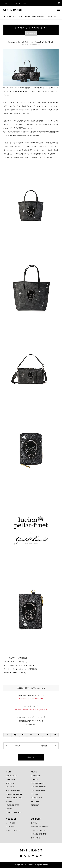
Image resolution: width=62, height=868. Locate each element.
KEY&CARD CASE (13, 805)
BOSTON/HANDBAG (13, 791)
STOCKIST (35, 805)
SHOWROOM (36, 776)
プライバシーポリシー (39, 830)
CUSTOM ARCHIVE (38, 791)
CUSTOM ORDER (37, 783)
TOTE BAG (10, 783)
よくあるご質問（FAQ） (39, 834)
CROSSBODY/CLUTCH (14, 794)
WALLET (9, 802)
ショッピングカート (13, 830)
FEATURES (35, 802)
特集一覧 (31, 757)
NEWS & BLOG (36, 798)
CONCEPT (35, 780)
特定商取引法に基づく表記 (40, 827)
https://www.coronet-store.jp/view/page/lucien (30, 710)
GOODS (9, 809)
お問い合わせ (36, 838)
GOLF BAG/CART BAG (14, 798)
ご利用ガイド (36, 823)
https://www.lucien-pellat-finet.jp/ (30, 699)
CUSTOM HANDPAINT (39, 787)
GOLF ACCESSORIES (14, 813)
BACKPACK (10, 787)
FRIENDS (34, 794)
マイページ (10, 827)
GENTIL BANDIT (12, 776)
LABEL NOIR (10, 780)
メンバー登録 (11, 823)
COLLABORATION (35, 45)
